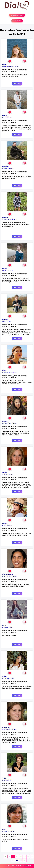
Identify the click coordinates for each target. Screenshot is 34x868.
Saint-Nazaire (7, 729)
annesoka (5, 167)
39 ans (9, 117)
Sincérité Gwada (7, 575)
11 (21, 860)
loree (4, 830)
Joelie (4, 779)
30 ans (14, 423)
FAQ (9, 866)
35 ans (16, 66)
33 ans (14, 576)
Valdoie (5, 474)
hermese (5, 320)
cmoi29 (5, 116)
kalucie (5, 626)
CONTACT (29, 866)
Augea (4, 525)
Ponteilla (5, 168)
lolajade (5, 422)
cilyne (4, 65)
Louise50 (5, 218)
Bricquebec (6, 831)
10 (17, 860)
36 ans (10, 270)
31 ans (10, 474)
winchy (5, 473)
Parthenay (6, 678)
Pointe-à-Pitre (7, 576)
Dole (4, 780)
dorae (4, 371)
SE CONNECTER (17, 21)
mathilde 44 (6, 728)
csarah (4, 269)
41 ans (14, 219)
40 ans (11, 168)
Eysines (5, 270)
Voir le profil (17, 84)
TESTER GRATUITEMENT (17, 15)
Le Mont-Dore (7, 423)
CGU (13, 866)
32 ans (14, 729)
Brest (4, 117)
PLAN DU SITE (20, 866)
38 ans (13, 831)
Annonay (5, 627)
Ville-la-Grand (6, 219)
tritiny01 (5, 524)
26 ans (12, 678)
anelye (4, 677)
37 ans (8, 780)
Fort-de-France (7, 372)
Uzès (4, 321)
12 (24, 860)
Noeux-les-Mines (8, 66)
